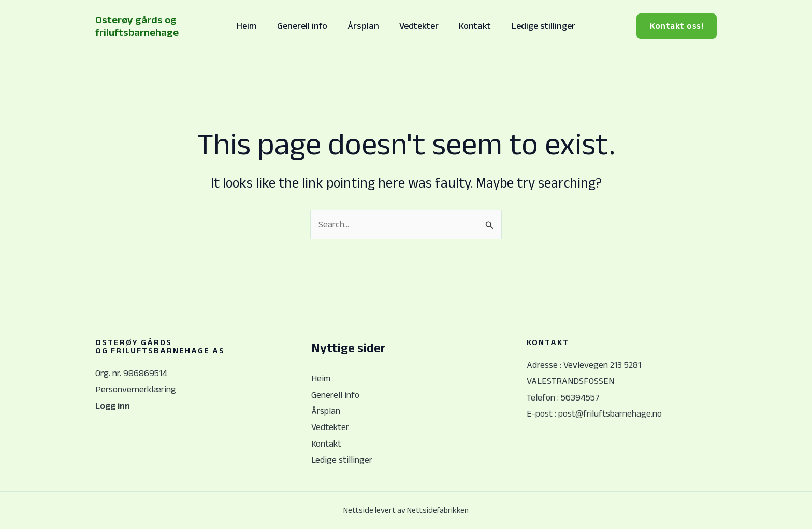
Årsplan (364, 26)
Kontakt (473, 26)
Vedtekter (418, 26)
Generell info (305, 26)
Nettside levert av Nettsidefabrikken (406, 511)
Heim (251, 26)
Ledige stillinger (539, 26)
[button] (677, 26)
